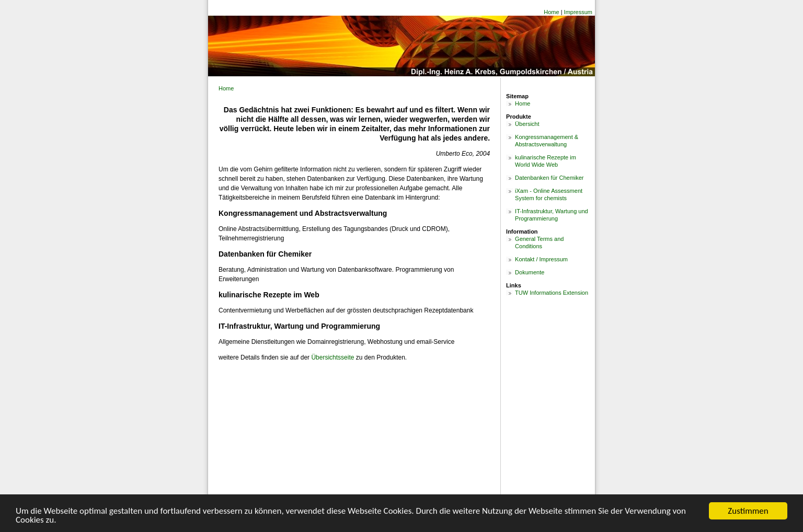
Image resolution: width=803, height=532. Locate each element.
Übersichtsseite (332, 357)
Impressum (578, 12)
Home (551, 12)
